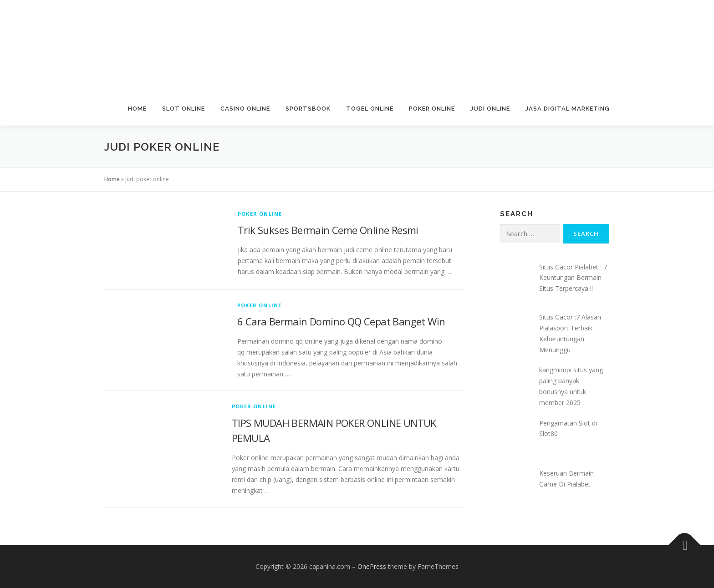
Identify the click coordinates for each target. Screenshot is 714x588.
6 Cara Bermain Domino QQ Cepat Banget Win (341, 321)
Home (137, 109)
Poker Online (432, 109)
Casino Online (245, 109)
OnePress (372, 566)
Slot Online (184, 109)
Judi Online (490, 109)
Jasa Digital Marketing (568, 109)
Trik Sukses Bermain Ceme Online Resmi (328, 230)
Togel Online (370, 109)
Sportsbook (308, 109)
